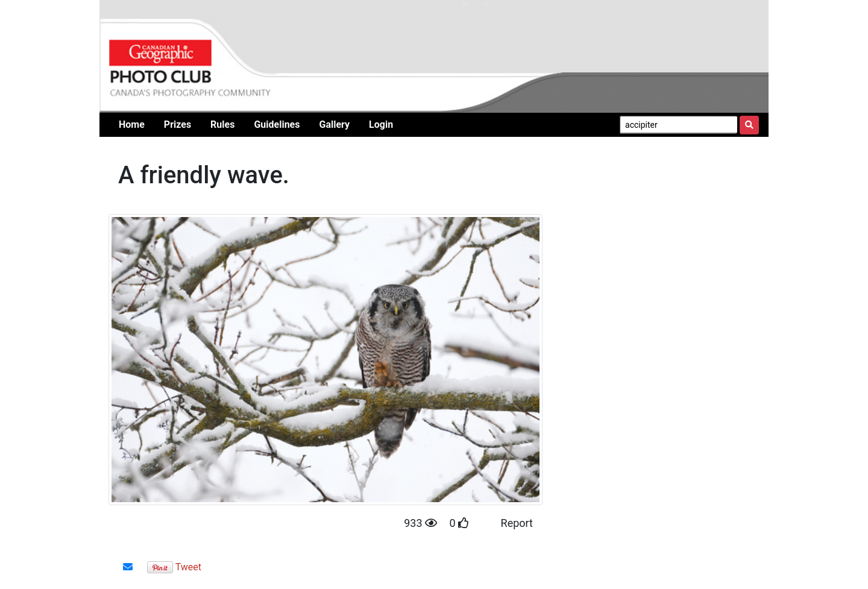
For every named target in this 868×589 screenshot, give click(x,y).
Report (517, 523)
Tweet (188, 567)
